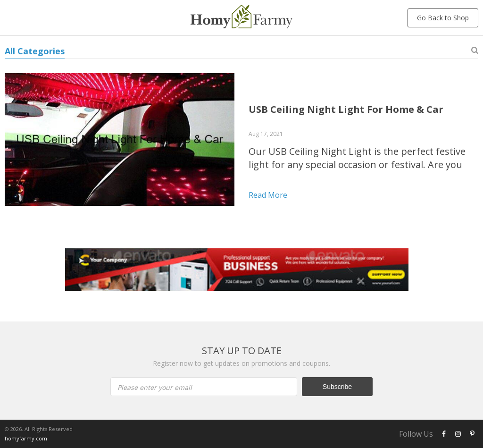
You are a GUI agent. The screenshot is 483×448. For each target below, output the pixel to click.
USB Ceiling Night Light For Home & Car (346, 109)
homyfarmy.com (26, 438)
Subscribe (337, 387)
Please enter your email (155, 387)
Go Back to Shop (443, 18)
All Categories (35, 51)
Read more (268, 195)
